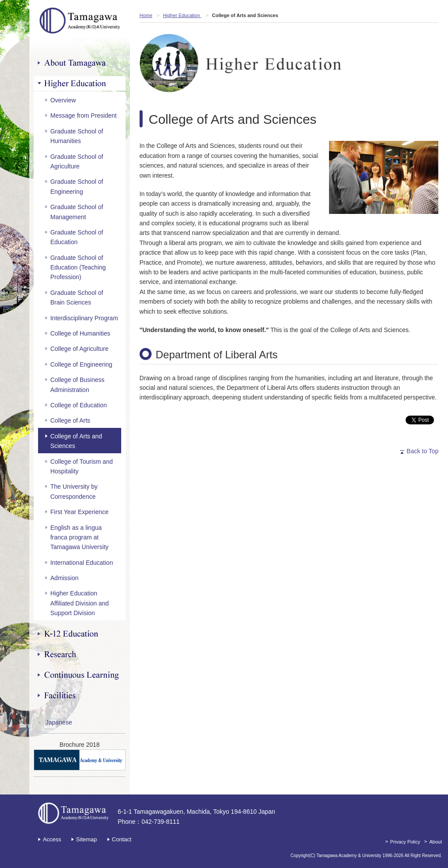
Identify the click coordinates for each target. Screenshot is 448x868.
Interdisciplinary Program (84, 318)
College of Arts (70, 420)
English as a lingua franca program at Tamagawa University (79, 537)
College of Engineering (81, 364)
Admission (65, 578)
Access (52, 839)
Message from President (84, 115)
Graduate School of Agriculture (77, 161)
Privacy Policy (405, 842)
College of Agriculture (79, 349)
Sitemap (87, 839)
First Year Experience (79, 512)
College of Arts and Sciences (76, 441)
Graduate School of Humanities (77, 136)
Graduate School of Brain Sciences (77, 297)
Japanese (59, 722)
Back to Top (422, 451)
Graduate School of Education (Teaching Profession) (78, 268)
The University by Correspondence (74, 491)
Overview (63, 100)
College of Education (79, 405)
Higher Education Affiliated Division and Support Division (80, 603)
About (436, 842)
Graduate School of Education (77, 237)
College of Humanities (80, 333)
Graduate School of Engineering (77, 186)
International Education (82, 563)
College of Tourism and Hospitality (82, 466)
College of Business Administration (77, 385)
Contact (122, 839)
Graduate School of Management (77, 212)
